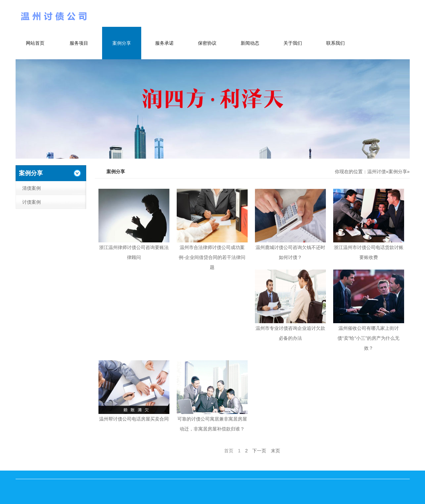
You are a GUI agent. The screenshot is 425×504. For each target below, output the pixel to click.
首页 (229, 451)
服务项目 (79, 43)
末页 (275, 451)
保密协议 (207, 43)
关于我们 (293, 43)
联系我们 (335, 43)
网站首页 (35, 43)
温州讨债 (377, 172)
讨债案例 (31, 202)
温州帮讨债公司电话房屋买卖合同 (134, 419)
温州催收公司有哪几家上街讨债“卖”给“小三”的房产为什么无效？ (368, 338)
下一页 (259, 451)
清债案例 (31, 188)
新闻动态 (250, 43)
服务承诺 (164, 43)
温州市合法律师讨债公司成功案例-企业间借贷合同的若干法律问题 (212, 257)
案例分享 (122, 43)
